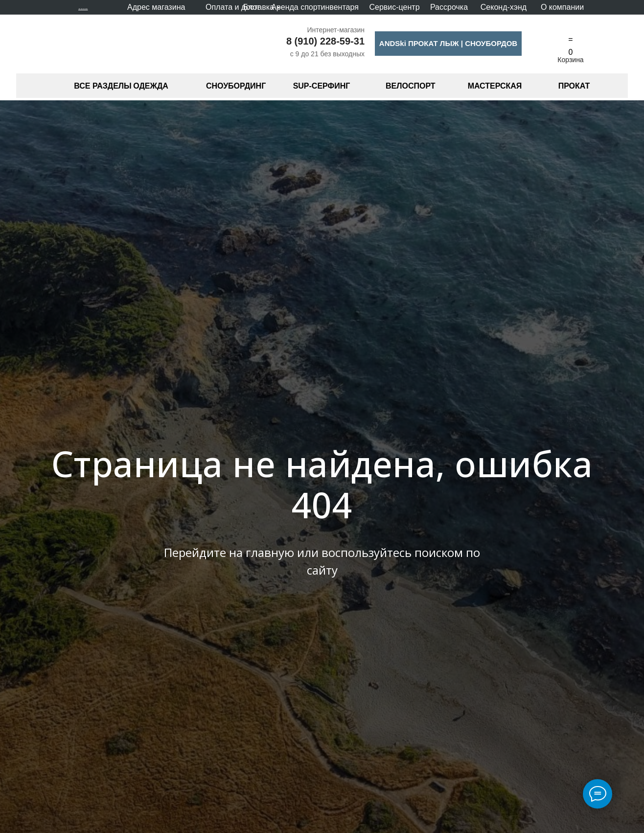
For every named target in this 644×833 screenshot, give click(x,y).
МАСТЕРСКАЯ (495, 86)
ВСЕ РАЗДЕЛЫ (103, 86)
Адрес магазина (156, 7)
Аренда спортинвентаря (315, 7)
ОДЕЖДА (151, 86)
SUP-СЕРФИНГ (322, 86)
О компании (562, 7)
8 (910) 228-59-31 (325, 41)
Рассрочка (449, 7)
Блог (252, 7)
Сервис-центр (394, 7)
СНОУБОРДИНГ (236, 86)
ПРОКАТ (574, 86)
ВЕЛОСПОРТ (411, 86)
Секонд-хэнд (504, 7)
